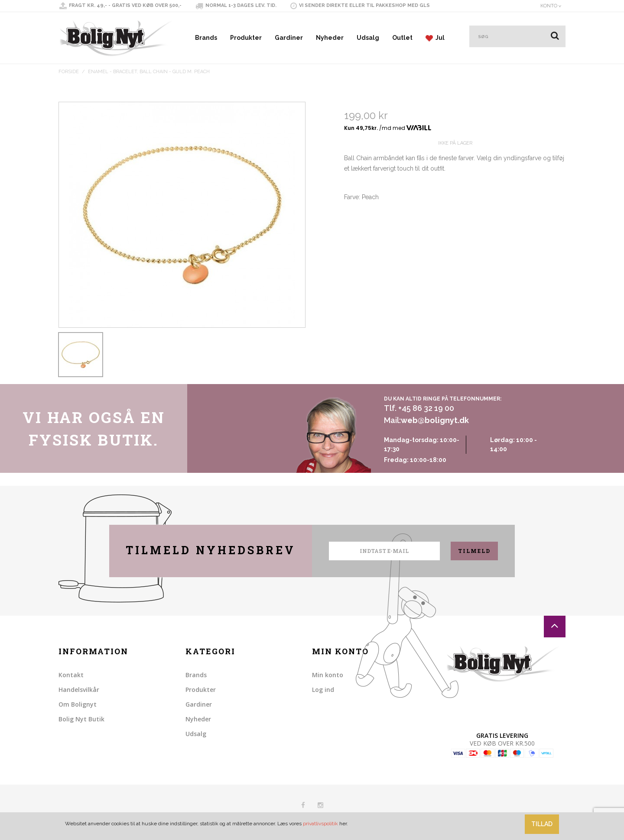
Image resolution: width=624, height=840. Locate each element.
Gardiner (289, 38)
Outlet (402, 38)
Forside (69, 72)
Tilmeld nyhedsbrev (211, 550)
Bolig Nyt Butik (81, 719)
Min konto (328, 675)
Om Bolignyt (78, 704)
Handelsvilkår (79, 690)
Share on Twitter (370, 252)
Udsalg (368, 38)
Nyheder (330, 38)
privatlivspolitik (320, 824)
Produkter (246, 38)
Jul (435, 38)
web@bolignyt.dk (435, 420)
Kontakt (71, 675)
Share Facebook (353, 252)
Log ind (323, 690)
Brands (206, 38)
